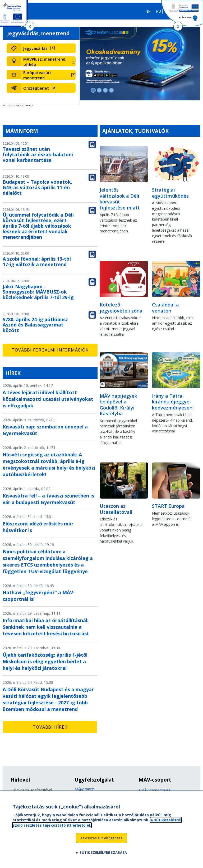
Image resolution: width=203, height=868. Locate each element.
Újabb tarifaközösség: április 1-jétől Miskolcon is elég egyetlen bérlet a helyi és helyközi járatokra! (45, 661)
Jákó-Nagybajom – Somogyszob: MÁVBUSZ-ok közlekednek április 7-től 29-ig (38, 292)
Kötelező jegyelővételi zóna (121, 308)
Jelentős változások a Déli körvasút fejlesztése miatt (120, 199)
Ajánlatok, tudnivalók (135, 131)
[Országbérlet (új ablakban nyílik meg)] (48, 88)
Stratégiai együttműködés (170, 193)
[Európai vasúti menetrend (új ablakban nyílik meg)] (48, 75)
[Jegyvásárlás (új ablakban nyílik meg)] (48, 48)
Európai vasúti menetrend (37, 75)
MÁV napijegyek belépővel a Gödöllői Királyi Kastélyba (118, 405)
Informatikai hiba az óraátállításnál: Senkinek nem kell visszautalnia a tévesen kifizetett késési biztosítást (46, 627)
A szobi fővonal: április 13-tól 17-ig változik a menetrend (37, 262)
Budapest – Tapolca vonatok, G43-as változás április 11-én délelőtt (37, 187)
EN (149, 11)
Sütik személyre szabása (103, 856)
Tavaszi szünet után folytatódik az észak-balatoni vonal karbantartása (38, 154)
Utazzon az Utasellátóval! (116, 509)
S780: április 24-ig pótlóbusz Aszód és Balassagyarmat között (35, 325)
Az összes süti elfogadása (101, 841)
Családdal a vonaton (165, 308)
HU (159, 11)
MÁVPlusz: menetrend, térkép (45, 62)
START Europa (168, 506)
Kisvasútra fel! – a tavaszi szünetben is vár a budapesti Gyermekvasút (48, 499)
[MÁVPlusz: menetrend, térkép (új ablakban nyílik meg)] (48, 62)
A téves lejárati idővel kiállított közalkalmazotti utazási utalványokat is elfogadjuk (48, 399)
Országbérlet (36, 88)
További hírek (50, 727)
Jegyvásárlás (35, 48)
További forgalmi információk (50, 350)
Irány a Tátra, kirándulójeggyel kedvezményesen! (173, 402)
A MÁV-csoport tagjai (155, 790)
